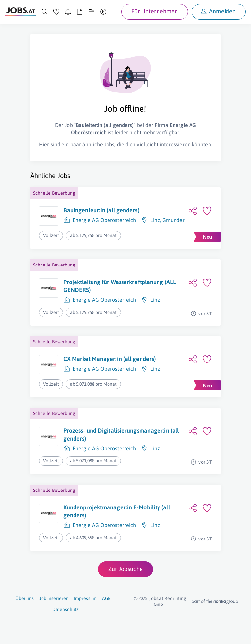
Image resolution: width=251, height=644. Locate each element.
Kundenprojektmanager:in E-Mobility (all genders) (117, 511)
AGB (106, 598)
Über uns (25, 598)
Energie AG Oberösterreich (104, 220)
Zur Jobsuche (125, 569)
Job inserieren (54, 598)
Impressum (85, 598)
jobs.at (156, 598)
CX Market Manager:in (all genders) (109, 359)
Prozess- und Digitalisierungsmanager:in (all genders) (121, 435)
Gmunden (174, 220)
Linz (155, 220)
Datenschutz (66, 609)
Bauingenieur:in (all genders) (101, 210)
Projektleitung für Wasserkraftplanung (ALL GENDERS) (120, 286)
